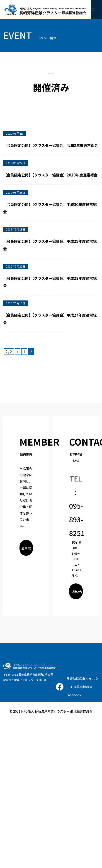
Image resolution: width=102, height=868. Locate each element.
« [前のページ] (18, 352)
